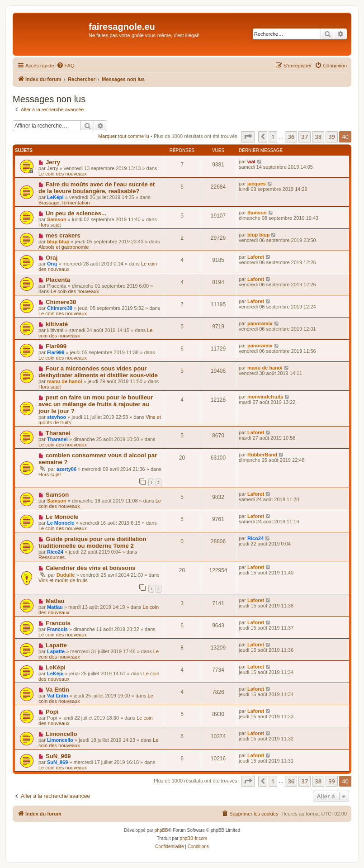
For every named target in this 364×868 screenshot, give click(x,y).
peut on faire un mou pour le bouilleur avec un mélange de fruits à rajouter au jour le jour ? (96, 404)
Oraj (52, 258)
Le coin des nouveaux (63, 174)
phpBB (161, 830)
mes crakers (63, 235)
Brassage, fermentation (64, 203)
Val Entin (57, 696)
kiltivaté (57, 324)
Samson (57, 219)
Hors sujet (50, 225)
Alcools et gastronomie (64, 247)
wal (251, 161)
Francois (58, 623)
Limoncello (61, 734)
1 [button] (273, 137)
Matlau (55, 601)
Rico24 (55, 552)
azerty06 (66, 469)
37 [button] (305, 137)
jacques (257, 184)
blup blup (58, 242)
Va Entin (57, 690)
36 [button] (291, 137)
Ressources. (52, 557)
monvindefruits (265, 397)
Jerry (53, 162)
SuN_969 (58, 756)
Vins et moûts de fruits (63, 580)
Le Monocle (62, 517)
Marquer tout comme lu (124, 136)
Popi (52, 712)
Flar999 (56, 346)
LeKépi (55, 197)
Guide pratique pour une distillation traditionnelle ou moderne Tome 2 (92, 542)
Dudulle (66, 575)
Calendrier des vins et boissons (91, 568)
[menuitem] (66, 66)
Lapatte (56, 645)
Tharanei (58, 433)
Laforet (256, 257)
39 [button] (332, 137)
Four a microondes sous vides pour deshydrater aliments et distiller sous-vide (98, 372)
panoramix (260, 323)
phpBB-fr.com (194, 838)
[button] (248, 137)
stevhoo (57, 417)
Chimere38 (61, 302)
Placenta (58, 280)
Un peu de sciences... (76, 213)
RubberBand (262, 455)
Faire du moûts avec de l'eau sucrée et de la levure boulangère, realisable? (97, 188)
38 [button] (318, 137)
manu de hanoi (65, 381)
